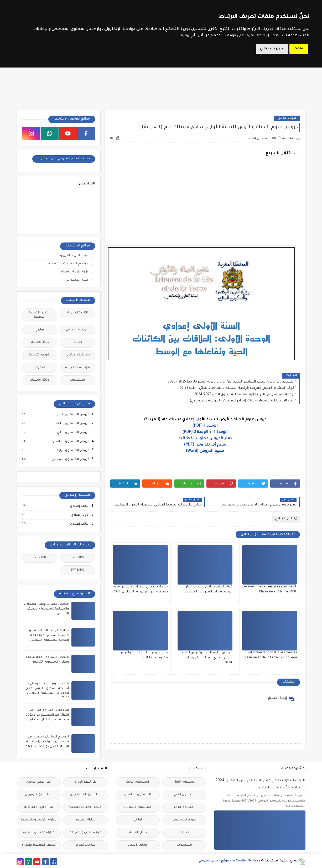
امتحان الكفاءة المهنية (40, 315)
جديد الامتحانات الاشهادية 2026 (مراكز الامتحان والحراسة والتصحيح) (242, 401)
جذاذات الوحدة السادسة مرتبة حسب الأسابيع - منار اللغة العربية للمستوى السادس (47, 636)
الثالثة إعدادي (79, 506)
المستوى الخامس (137, 795)
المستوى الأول (184, 782)
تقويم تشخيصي (78, 330)
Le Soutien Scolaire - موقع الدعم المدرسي (229, 861)
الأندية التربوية (77, 313)
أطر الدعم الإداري (85, 782)
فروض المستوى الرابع (73, 451)
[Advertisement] (205, 205)
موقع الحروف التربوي (74, 256)
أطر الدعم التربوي (39, 782)
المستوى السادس (137, 807)
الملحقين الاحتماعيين (85, 795)
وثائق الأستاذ (40, 380)
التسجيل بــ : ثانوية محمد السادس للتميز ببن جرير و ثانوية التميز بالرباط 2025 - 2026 (231, 382)
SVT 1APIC (78, 558)
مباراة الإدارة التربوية (39, 807)
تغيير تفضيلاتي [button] (272, 49)
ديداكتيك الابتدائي (78, 355)
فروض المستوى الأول (73, 415)
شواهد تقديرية (40, 355)
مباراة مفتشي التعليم (39, 833)
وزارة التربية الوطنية (75, 272)
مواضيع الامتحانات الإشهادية (68, 264)
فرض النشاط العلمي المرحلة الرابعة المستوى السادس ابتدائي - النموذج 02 (237, 388)
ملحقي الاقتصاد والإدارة (39, 845)
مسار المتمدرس (77, 280)
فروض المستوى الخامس (71, 442)
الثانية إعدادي (79, 524)
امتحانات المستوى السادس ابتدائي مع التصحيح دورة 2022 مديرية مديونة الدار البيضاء (47, 715)
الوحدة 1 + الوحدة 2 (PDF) (205, 432)
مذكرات (40, 368)
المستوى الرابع (184, 807)
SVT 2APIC (40, 558)
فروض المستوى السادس (70, 459)
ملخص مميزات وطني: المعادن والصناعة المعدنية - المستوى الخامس (46, 609)
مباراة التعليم (86, 820)
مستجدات (78, 380)
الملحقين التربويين (39, 795)
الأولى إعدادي (287, 118)
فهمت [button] (299, 49)
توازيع (40, 330)
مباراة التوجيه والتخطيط (39, 820)
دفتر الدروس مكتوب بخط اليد (205, 439)
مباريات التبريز (86, 845)
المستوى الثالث (137, 782)
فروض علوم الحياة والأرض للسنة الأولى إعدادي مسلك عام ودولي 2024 (206, 658)
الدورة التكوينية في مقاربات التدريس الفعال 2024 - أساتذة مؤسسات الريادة (260, 784)
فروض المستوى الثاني (73, 433)
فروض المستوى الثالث (72, 424)
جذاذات (77, 342)
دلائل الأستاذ (40, 342)
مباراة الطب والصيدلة (85, 833)
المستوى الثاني (185, 795)
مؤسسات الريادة (77, 368)
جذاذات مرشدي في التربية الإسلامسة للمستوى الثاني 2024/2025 (244, 395)
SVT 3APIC (77, 570)
